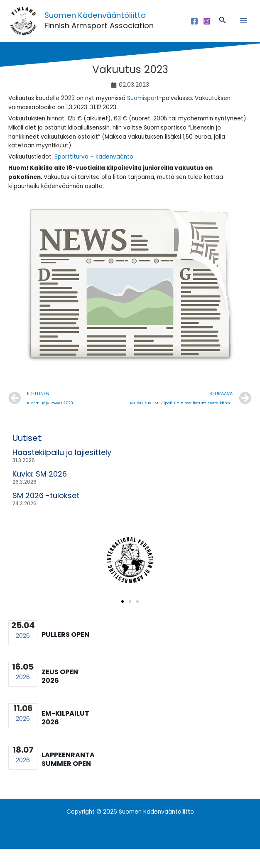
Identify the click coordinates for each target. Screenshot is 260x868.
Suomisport (143, 118)
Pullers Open (65, 654)
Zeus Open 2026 (60, 695)
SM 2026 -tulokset (46, 515)
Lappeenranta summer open (68, 778)
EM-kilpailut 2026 (65, 737)
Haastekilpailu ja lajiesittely (62, 471)
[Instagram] (207, 31)
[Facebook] (194, 31)
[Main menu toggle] (244, 31)
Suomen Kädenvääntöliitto (114, 24)
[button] (223, 31)
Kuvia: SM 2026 (40, 493)
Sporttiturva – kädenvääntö (94, 176)
